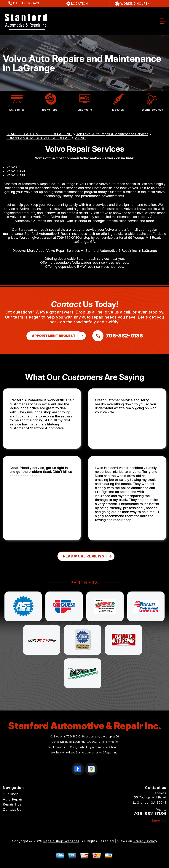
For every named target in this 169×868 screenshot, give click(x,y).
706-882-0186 (68, 238)
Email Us (159, 820)
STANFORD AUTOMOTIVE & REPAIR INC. (39, 134)
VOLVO (80, 138)
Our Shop (11, 794)
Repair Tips (12, 804)
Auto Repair (13, 799)
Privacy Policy (145, 841)
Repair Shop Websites (61, 841)
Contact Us (12, 810)
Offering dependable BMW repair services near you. (84, 267)
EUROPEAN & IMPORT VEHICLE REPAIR (39, 138)
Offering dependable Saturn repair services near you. (85, 259)
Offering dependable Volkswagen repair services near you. (85, 262)
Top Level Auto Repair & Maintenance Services (112, 134)
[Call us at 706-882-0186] (118, 336)
